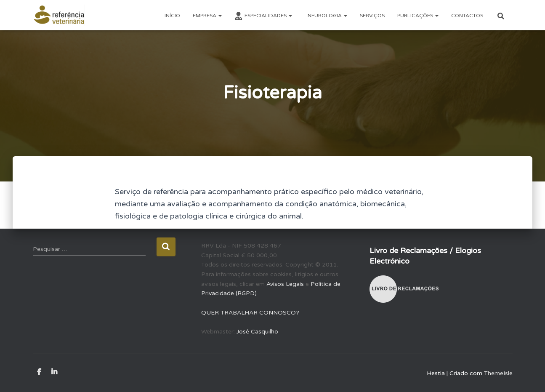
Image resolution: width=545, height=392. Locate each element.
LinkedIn (54, 372)
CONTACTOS (467, 16)
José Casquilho (257, 332)
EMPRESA (207, 16)
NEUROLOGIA (327, 16)
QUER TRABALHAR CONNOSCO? (250, 313)
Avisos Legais (285, 284)
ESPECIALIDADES (263, 16)
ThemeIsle (498, 373)
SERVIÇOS (372, 16)
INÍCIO (172, 16)
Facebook (39, 372)
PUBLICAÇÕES (418, 16)
